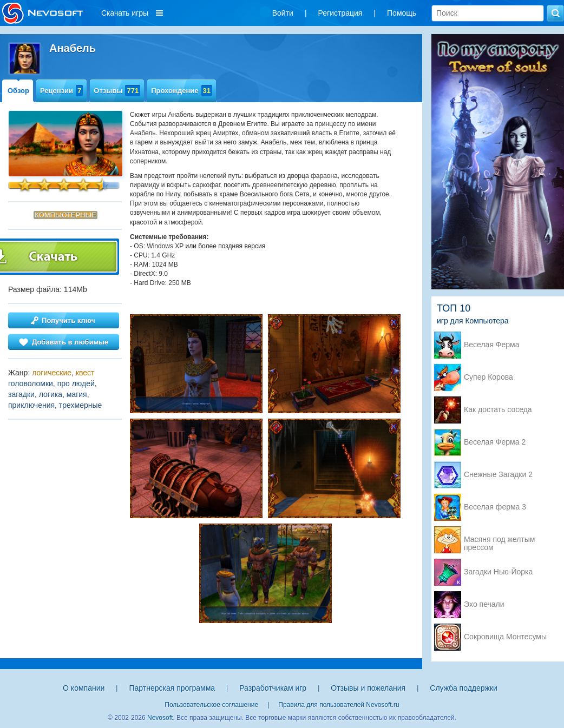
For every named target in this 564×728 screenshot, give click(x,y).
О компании (84, 688)
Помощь (402, 13)
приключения (31, 405)
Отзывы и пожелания (368, 688)
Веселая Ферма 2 (495, 442)
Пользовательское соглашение (211, 705)
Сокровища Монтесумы (505, 637)
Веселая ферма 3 (495, 507)
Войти (283, 13)
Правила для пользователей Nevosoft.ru (339, 705)
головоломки (31, 383)
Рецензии (61, 91)
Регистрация (340, 13)
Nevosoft (160, 718)
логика (51, 394)
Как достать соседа (498, 410)
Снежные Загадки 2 (498, 475)
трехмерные (80, 405)
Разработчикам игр (273, 688)
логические (52, 373)
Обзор (18, 91)
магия (77, 394)
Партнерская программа (172, 688)
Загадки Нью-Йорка (498, 572)
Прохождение (182, 91)
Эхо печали (484, 604)
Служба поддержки (464, 688)
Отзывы (117, 91)
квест (85, 373)
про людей (76, 383)
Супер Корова (488, 377)
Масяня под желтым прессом (499, 540)
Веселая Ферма (492, 345)
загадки (21, 394)
